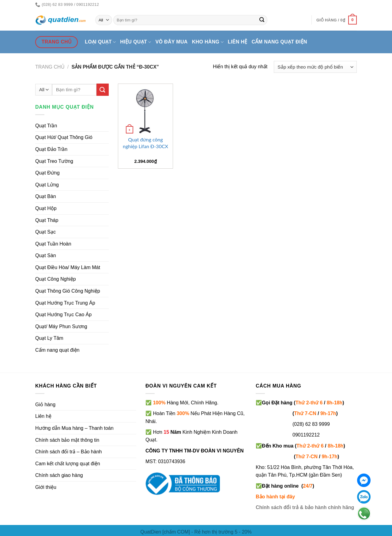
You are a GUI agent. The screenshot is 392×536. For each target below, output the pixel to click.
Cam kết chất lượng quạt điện (68, 464)
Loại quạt (100, 42)
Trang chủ (50, 67)
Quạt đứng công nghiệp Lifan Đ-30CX (145, 143)
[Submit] (262, 20)
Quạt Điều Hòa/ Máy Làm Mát (68, 267)
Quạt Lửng (47, 185)
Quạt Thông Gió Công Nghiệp (68, 291)
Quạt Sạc (45, 232)
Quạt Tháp (47, 220)
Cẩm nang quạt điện (279, 42)
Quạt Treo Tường (54, 161)
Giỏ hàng (45, 405)
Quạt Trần (46, 126)
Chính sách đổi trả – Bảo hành (68, 452)
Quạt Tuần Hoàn (53, 244)
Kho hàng (208, 42)
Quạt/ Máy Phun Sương (61, 326)
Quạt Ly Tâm (49, 338)
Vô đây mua (172, 42)
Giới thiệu (46, 487)
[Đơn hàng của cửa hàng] (315, 67)
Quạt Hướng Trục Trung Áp (65, 303)
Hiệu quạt (136, 42)
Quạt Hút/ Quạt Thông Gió (64, 137)
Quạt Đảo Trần (51, 149)
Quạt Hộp (46, 208)
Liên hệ (238, 42)
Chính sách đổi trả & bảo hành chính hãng (305, 507)
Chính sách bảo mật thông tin (67, 440)
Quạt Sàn (46, 255)
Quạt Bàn (46, 196)
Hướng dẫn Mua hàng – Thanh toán (74, 428)
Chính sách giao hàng (59, 475)
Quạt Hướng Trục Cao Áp (63, 315)
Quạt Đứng (47, 173)
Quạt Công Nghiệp (56, 279)
